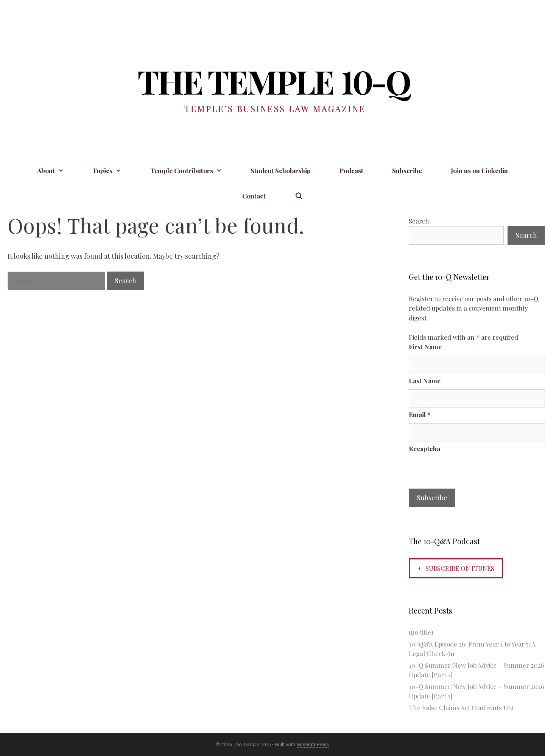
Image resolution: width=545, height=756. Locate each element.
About (58, 171)
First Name (425, 347)
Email (420, 414)
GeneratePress (313, 744)
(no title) (421, 632)
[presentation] (466, 472)
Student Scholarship (281, 170)
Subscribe (407, 170)
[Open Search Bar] (299, 196)
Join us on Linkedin (479, 170)
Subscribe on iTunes (460, 568)
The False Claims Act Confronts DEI (461, 708)
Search (419, 221)
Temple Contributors (193, 171)
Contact (254, 196)
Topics (114, 171)
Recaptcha (424, 448)
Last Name (425, 381)
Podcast (351, 170)
